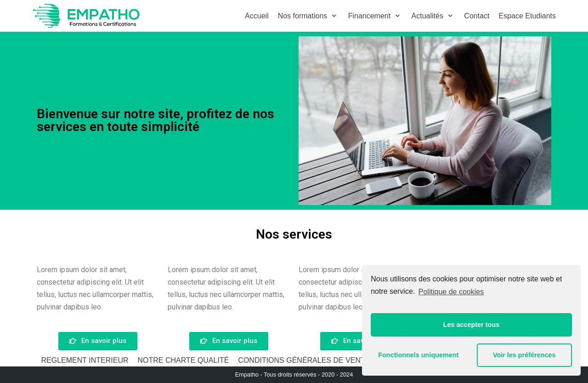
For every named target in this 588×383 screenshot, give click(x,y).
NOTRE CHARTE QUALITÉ (183, 360)
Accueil (257, 16)
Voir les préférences (524, 355)
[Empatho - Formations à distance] (86, 16)
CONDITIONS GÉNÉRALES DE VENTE (304, 360)
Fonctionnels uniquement (418, 355)
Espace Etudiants (527, 16)
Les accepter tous (471, 325)
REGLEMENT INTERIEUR (85, 360)
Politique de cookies (451, 292)
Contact (477, 16)
